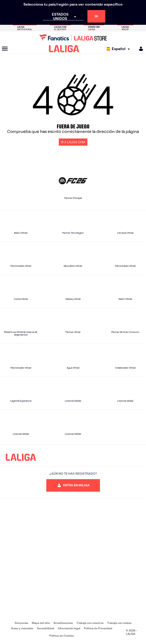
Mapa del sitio (41, 623)
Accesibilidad (46, 628)
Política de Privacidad (98, 628)
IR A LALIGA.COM (73, 142)
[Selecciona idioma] (119, 49)
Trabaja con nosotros (90, 623)
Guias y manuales (22, 628)
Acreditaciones (63, 623)
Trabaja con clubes (119, 623)
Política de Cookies (61, 636)
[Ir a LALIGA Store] (73, 38)
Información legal (69, 628)
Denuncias (21, 623)
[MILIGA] (140, 49)
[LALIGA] (64, 49)
